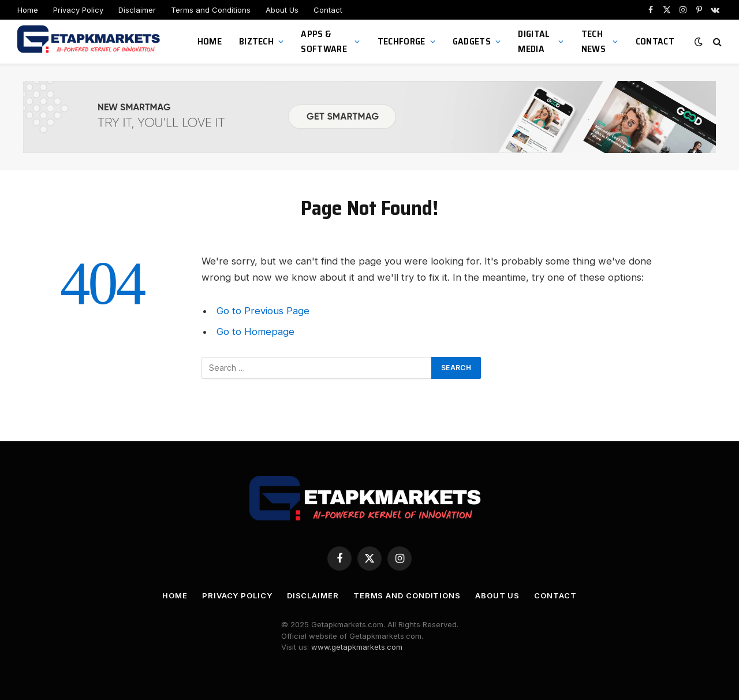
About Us (282, 10)
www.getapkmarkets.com (357, 647)
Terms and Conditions (211, 10)
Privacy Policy (78, 10)
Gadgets (472, 41)
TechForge (402, 41)
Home (28, 10)
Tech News (594, 41)
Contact (328, 10)
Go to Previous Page (263, 311)
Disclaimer (137, 10)
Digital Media (534, 41)
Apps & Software (324, 41)
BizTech (256, 41)
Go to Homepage (255, 332)
